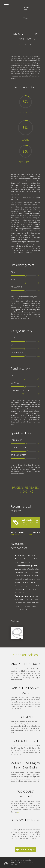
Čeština (26, 18)
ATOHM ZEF (25, 717)
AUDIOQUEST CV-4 (25, 741)
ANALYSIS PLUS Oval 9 (26, 664)
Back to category (27, 849)
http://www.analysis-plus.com (22, 534)
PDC (18, 864)
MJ (20, 44)
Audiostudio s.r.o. (30, 520)
